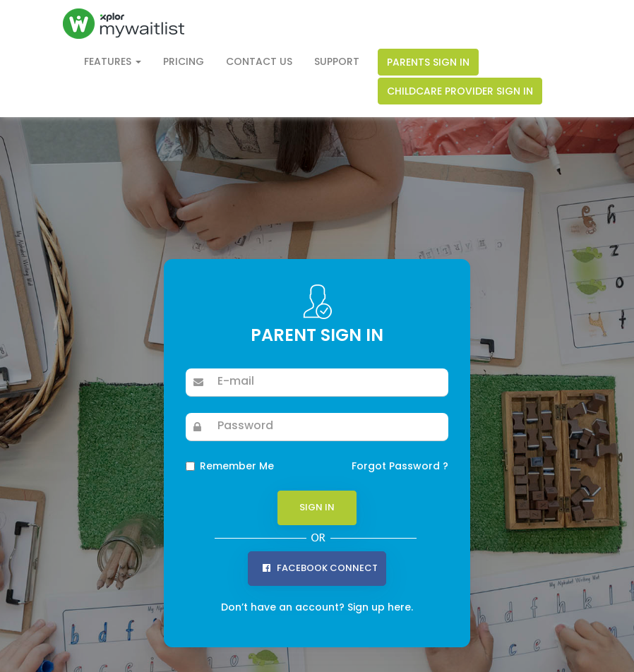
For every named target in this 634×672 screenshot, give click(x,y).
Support (337, 61)
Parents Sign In (428, 62)
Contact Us (259, 61)
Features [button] (113, 61)
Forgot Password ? (400, 466)
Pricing (184, 61)
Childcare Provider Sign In (460, 91)
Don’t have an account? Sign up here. (317, 607)
